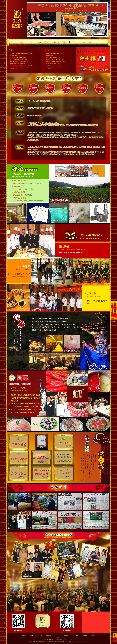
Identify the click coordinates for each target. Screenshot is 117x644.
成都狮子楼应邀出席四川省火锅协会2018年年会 (56, 69)
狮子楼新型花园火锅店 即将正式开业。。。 (55, 53)
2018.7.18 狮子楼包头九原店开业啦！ (18, 57)
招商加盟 (56, 42)
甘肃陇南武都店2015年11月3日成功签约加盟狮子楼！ (22, 65)
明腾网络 (86, 641)
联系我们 (83, 42)
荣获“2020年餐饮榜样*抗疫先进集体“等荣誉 (56, 61)
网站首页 (22, 42)
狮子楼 (30, 42)
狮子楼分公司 (65, 42)
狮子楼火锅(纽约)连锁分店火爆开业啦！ (19, 69)
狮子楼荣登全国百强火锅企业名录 (53, 65)
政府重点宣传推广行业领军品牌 (53, 63)
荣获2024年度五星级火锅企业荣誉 (53, 57)
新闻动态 (39, 42)
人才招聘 (74, 42)
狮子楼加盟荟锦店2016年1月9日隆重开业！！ (20, 61)
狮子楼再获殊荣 (49, 55)
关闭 (114, 322)
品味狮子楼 (48, 42)
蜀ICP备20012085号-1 (79, 641)
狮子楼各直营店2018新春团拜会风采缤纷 (55, 67)
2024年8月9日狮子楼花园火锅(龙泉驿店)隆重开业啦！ (22, 53)
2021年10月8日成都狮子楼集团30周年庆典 (55, 59)
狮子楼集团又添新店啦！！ (16, 55)
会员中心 (91, 42)
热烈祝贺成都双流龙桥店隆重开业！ (18, 63)
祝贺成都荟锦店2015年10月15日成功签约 (19, 67)
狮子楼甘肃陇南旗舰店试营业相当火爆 (18, 59)
